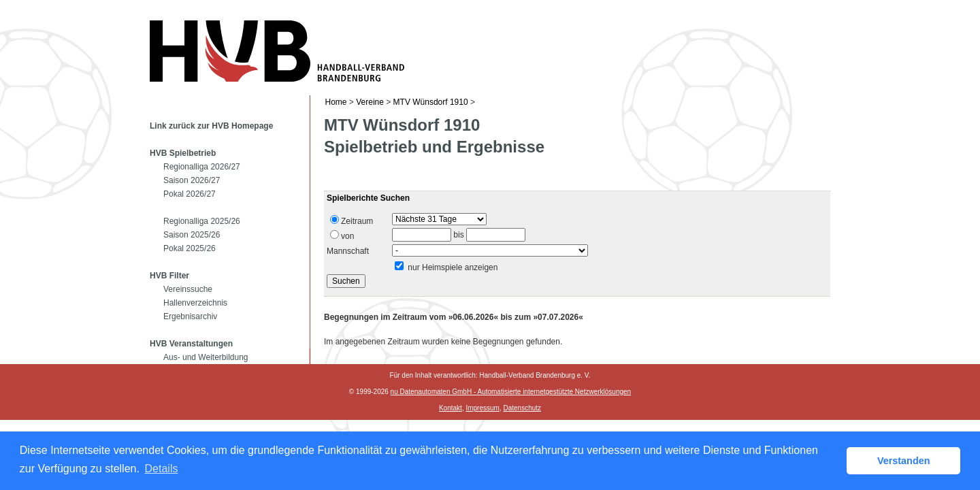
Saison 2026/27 (192, 180)
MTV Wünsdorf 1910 (431, 102)
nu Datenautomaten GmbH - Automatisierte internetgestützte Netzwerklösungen (511, 392)
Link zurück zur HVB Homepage (211, 126)
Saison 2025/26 (192, 235)
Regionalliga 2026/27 (202, 167)
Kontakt (451, 408)
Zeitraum (352, 220)
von (342, 235)
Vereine (370, 102)
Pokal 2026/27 (190, 194)
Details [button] (162, 469)
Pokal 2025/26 (190, 248)
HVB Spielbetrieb (183, 153)
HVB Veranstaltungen (191, 344)
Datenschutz (522, 408)
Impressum (482, 408)
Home (336, 102)
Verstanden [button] (904, 461)
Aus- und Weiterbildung (206, 357)
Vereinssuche (188, 289)
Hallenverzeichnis (195, 303)
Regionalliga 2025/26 (202, 221)
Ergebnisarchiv (190, 316)
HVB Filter (169, 276)
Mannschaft (348, 251)
